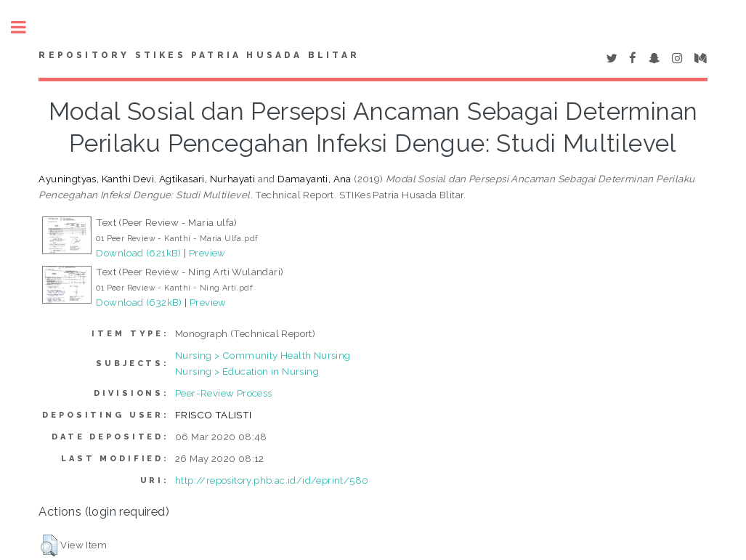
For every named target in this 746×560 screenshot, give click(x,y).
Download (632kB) (139, 302)
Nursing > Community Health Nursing (263, 355)
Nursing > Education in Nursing (247, 371)
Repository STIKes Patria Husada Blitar (199, 55)
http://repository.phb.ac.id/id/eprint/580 (272, 480)
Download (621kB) (138, 253)
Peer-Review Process (224, 393)
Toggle (26, 27)
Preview (207, 253)
